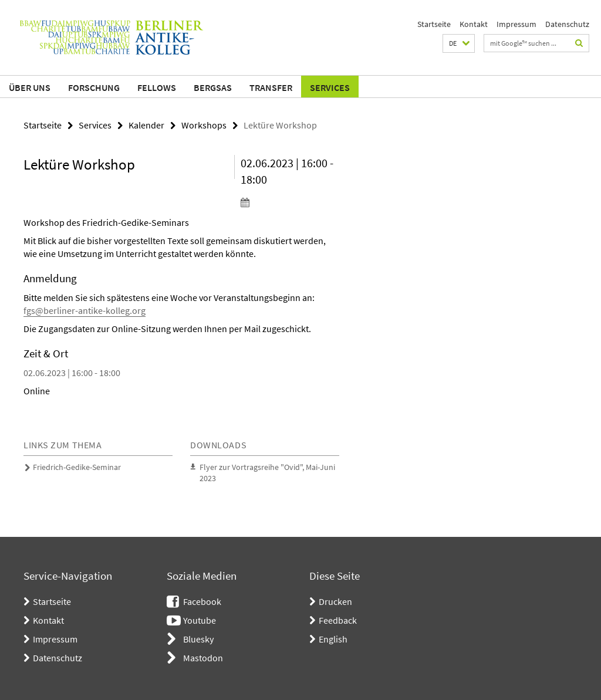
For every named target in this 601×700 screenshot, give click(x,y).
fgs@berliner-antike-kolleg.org (85, 310)
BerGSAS (213, 87)
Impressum (516, 24)
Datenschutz (567, 24)
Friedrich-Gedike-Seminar (77, 467)
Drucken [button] (335, 601)
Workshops (204, 125)
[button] (459, 43)
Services (330, 87)
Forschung (94, 87)
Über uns (30, 87)
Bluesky (198, 639)
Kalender (146, 125)
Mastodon (203, 658)
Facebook (202, 601)
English (333, 639)
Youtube (200, 620)
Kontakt (474, 24)
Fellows (157, 87)
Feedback (338, 620)
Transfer (271, 87)
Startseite (434, 24)
